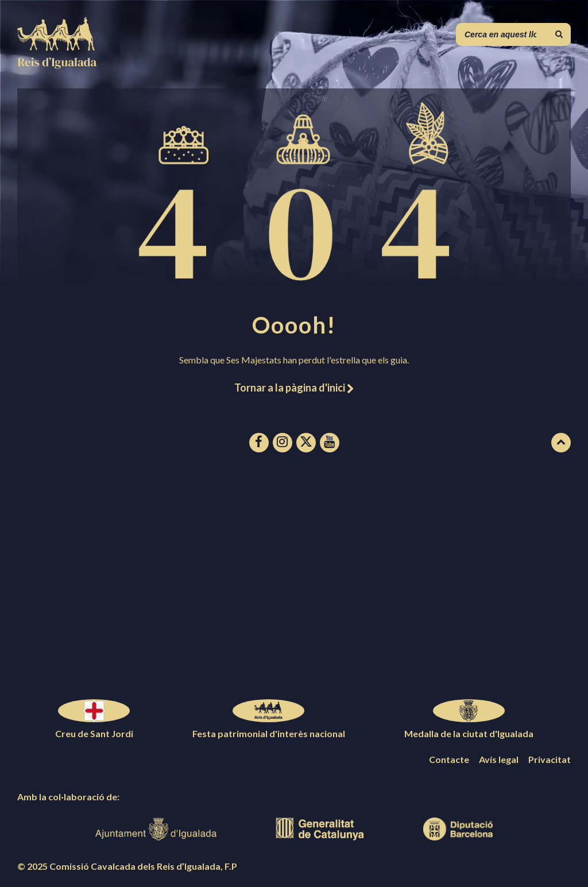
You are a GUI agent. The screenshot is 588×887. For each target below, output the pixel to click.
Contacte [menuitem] (449, 759)
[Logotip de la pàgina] (57, 65)
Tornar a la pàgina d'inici (294, 388)
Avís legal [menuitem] (499, 759)
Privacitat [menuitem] (550, 759)
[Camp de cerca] (513, 34)
